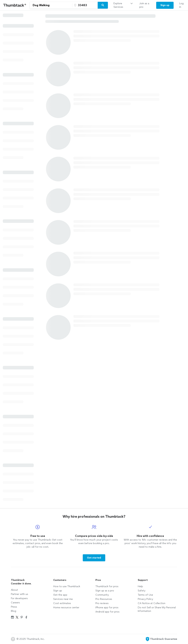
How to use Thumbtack (67, 586)
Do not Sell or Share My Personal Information (157, 609)
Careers (15, 603)
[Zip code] (85, 5)
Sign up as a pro (105, 591)
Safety (142, 591)
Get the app (60, 595)
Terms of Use (145, 595)
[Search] (103, 5)
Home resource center (66, 607)
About (14, 590)
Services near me (63, 599)
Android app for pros (107, 612)
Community (102, 595)
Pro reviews (102, 603)
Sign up (58, 591)
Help (140, 586)
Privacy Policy (145, 599)
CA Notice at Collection (152, 603)
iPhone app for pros (107, 607)
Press (14, 607)
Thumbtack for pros (107, 586)
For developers (19, 598)
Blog (14, 611)
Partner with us (20, 594)
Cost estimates (62, 603)
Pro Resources (104, 599)
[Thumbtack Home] (15, 5)
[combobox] (51, 5)
